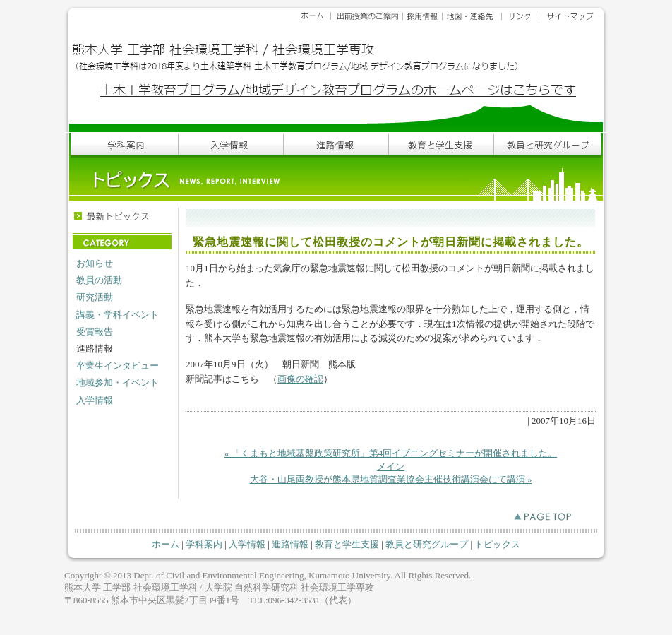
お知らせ (95, 263)
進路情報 (290, 544)
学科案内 (204, 544)
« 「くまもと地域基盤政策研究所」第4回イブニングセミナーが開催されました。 (391, 453)
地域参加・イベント (118, 382)
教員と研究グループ (427, 544)
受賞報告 (95, 332)
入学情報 (95, 400)
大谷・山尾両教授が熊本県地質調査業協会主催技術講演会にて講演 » (391, 479)
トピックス (497, 544)
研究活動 (95, 297)
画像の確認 (300, 379)
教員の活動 (99, 280)
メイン (391, 467)
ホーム (166, 544)
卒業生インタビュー (118, 366)
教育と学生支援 (347, 544)
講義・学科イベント (118, 315)
